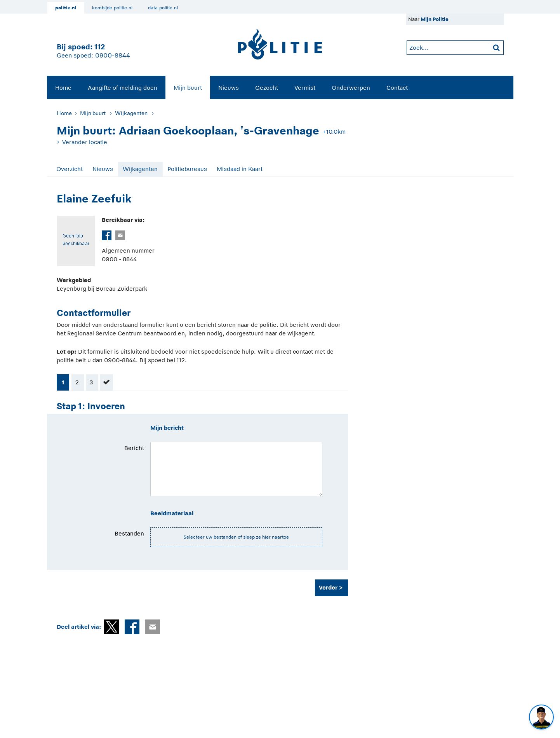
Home (63, 88)
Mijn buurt (188, 88)
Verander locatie (85, 142)
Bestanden (129, 533)
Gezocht (267, 88)
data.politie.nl (163, 8)
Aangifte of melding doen (123, 88)
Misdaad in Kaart (240, 169)
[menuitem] (63, 87)
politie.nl (66, 8)
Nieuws (229, 88)
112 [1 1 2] (100, 47)
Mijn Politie (435, 19)
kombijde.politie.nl (112, 8)
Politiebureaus (187, 169)
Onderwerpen (351, 88)
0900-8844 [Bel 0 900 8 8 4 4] (113, 56)
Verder (328, 587)
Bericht (134, 448)
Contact (397, 88)
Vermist (305, 88)
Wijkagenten (131, 113)
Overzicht (70, 169)
